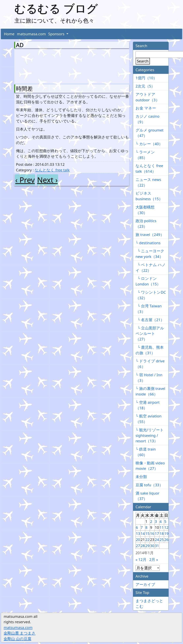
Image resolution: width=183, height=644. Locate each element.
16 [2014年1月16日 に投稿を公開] (152, 534)
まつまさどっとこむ (149, 604)
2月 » (154, 560)
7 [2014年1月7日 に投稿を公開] (142, 527)
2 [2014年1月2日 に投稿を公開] (151, 521)
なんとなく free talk (52, 170)
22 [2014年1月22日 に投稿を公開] (147, 540)
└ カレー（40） (149, 144)
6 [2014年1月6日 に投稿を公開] (137, 527)
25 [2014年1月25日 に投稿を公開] (162, 540)
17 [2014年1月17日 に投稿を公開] (157, 534)
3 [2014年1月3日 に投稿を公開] (156, 521)
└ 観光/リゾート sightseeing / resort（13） (150, 435)
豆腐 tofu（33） (149, 485)
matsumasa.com (31, 34)
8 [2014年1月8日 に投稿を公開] (146, 527)
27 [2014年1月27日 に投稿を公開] (138, 546)
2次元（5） (145, 86)
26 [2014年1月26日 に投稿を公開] (166, 540)
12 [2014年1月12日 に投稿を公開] (166, 527)
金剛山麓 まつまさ (20, 633)
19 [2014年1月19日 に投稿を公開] (166, 534)
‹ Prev (25, 180)
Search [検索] (143, 61)
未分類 (141, 477)
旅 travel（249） (150, 235)
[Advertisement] (33, 66)
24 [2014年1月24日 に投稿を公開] (157, 540)
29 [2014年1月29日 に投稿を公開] (147, 546)
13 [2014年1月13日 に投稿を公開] (138, 534)
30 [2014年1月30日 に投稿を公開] (152, 546)
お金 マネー (146, 108)
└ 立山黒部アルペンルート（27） (150, 334)
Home (9, 34)
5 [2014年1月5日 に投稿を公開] (165, 521)
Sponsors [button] (57, 34)
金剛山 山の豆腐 (17, 639)
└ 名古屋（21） (150, 320)
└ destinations (148, 243)
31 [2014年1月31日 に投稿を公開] (157, 546)
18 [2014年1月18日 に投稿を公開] (162, 534)
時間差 (24, 88)
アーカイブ (145, 584)
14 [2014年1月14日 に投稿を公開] (143, 534)
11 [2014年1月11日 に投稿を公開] (162, 527)
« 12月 (141, 560)
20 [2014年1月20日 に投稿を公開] (138, 540)
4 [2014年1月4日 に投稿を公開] (161, 521)
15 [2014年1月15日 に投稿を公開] (147, 534)
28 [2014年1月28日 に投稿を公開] (143, 546)
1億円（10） (146, 78)
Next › (47, 180)
